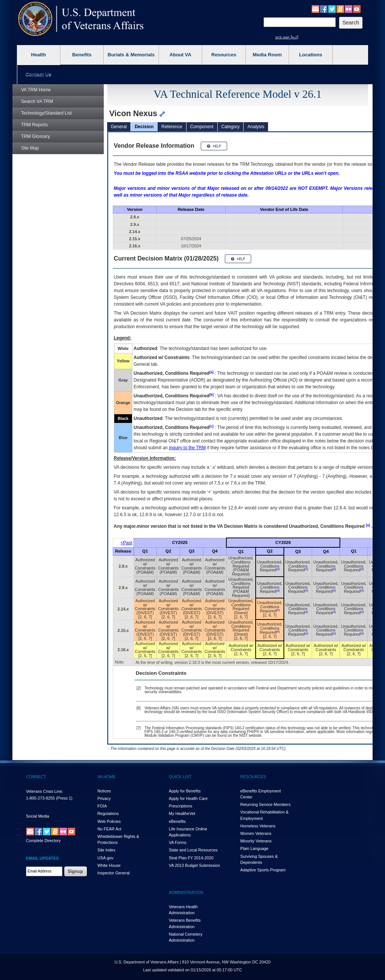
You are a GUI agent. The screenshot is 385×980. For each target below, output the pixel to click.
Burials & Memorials (131, 55)
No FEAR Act (109, 829)
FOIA (102, 806)
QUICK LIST (180, 777)
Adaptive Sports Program (263, 870)
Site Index (106, 850)
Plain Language (254, 848)
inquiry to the (187, 448)
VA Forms (178, 842)
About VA (180, 55)
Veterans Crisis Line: (45, 791)
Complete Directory (43, 841)
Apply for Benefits (185, 791)
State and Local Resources (193, 850)
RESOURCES (253, 777)
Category (231, 127)
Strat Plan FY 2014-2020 (191, 858)
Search (37, 101)
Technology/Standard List (46, 113)
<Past (127, 543)
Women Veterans (256, 833)
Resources (224, 55)
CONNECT (36, 777)
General (119, 127)
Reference (172, 127)
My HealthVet (182, 813)
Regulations (108, 813)
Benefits (82, 55)
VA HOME (106, 777)
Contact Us (39, 74)
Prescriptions (180, 806)
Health (38, 55)
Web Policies (109, 821)
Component (202, 127)
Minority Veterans (256, 841)
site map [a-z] (287, 37)
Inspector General (114, 873)
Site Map (30, 148)
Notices (104, 791)
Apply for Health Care (188, 798)
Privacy (104, 798)
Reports (34, 125)
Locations (311, 55)
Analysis (256, 127)
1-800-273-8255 (40, 798)
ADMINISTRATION (186, 892)
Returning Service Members (265, 804)
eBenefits (177, 821)
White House (109, 865)
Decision (144, 127)
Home (36, 90)
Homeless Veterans (258, 826)
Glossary (36, 136)
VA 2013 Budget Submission (194, 865)
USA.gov (105, 858)
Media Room (267, 55)
